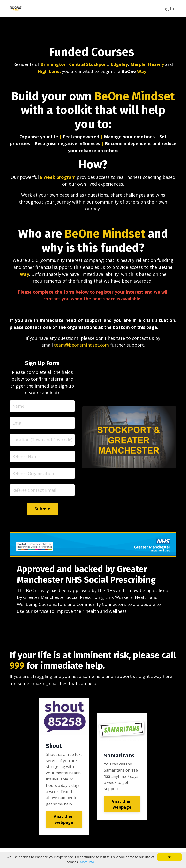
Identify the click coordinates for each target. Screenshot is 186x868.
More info (87, 862)
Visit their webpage (64, 822)
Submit (42, 511)
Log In (167, 8)
